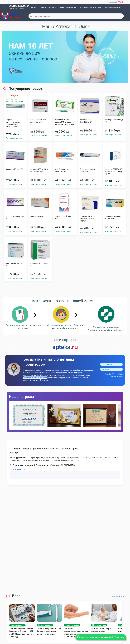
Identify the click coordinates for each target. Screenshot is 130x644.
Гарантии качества (68, 7)
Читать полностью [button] (18, 469)
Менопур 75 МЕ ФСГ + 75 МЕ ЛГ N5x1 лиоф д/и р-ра (115, 171)
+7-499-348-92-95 (19, 6)
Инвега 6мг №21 (37, 216)
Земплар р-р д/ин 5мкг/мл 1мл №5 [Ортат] (87, 219)
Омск (121, 2)
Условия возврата (112, 7)
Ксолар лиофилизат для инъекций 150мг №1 (39, 122)
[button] (11, 57)
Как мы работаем (49, 7)
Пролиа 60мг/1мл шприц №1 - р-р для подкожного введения (65, 122)
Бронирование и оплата (90, 7)
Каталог (34, 7)
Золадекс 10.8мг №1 (14, 169)
